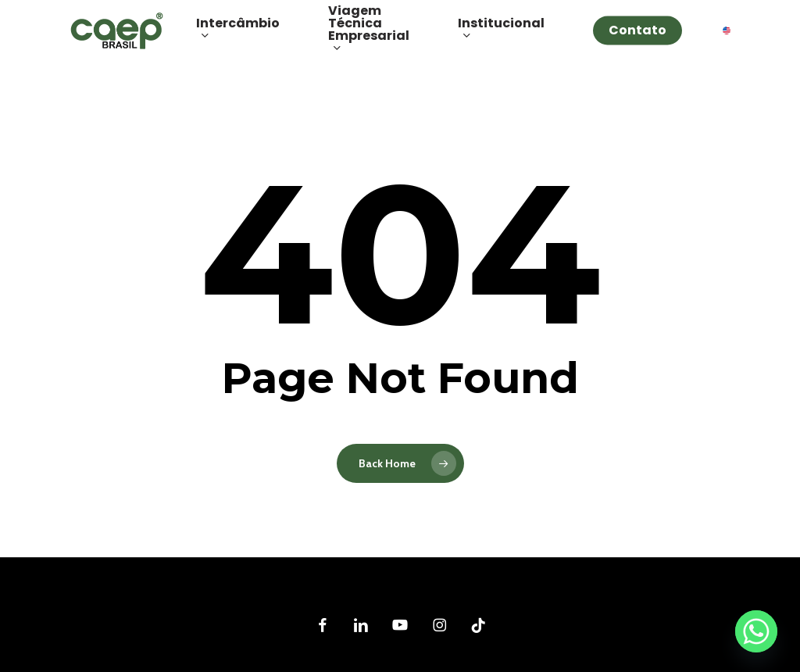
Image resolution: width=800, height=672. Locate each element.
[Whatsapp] (756, 631)
